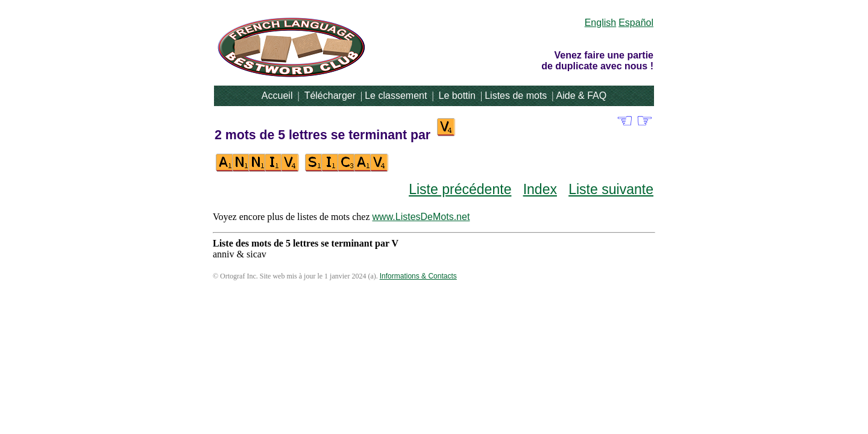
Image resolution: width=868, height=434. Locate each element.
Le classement (396, 96)
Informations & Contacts (418, 276)
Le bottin (457, 96)
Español (636, 23)
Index (540, 189)
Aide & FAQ (582, 96)
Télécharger (330, 96)
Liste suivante (611, 189)
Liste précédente (460, 189)
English (600, 23)
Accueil (277, 96)
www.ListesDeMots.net (421, 217)
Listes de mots (516, 96)
